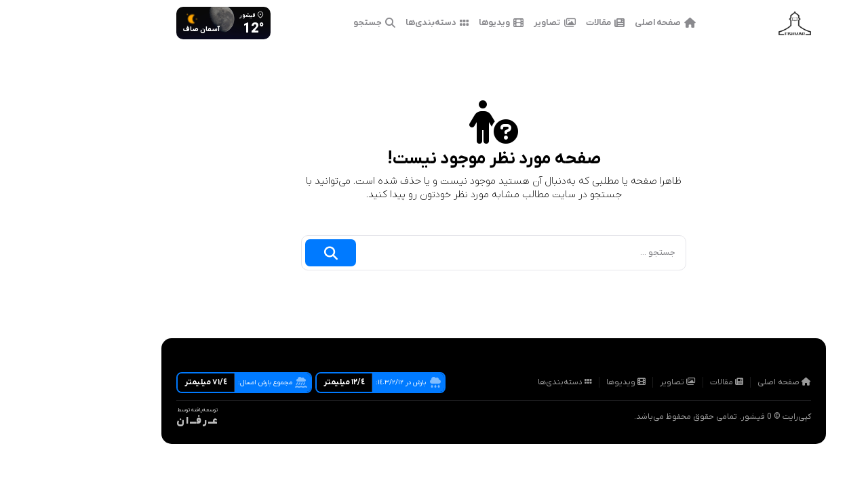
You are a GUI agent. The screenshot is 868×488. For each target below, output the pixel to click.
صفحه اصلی (606, 23)
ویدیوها (441, 23)
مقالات (546, 23)
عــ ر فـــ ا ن (137, 421)
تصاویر (495, 23)
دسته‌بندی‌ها (377, 23)
